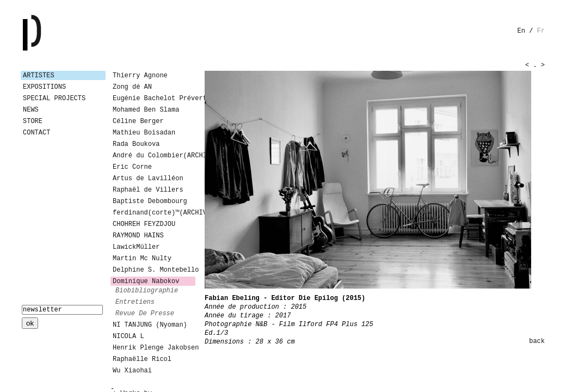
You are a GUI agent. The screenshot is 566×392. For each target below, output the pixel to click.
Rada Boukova (136, 144)
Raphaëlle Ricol (142, 359)
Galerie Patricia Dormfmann (48, 33)
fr (541, 31)
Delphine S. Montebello (154, 270)
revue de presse (145, 314)
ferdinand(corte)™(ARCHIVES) (154, 213)
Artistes (39, 76)
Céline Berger (138, 121)
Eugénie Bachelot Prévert (154, 99)
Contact (36, 133)
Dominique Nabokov (146, 281)
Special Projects (54, 99)
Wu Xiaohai (132, 371)
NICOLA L (128, 336)
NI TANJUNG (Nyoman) (150, 325)
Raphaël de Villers (148, 190)
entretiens (135, 302)
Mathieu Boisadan (144, 133)
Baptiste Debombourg (150, 201)
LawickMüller (136, 247)
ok (30, 323)
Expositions (44, 87)
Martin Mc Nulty (142, 259)
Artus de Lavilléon (148, 179)
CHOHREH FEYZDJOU (144, 224)
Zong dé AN (132, 87)
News (31, 110)
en (521, 31)
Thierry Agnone (140, 76)
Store (33, 121)
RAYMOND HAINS (138, 236)
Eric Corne (132, 167)
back (537, 341)
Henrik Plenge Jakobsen (154, 348)
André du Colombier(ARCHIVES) (154, 156)
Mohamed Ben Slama (146, 110)
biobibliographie (147, 291)
